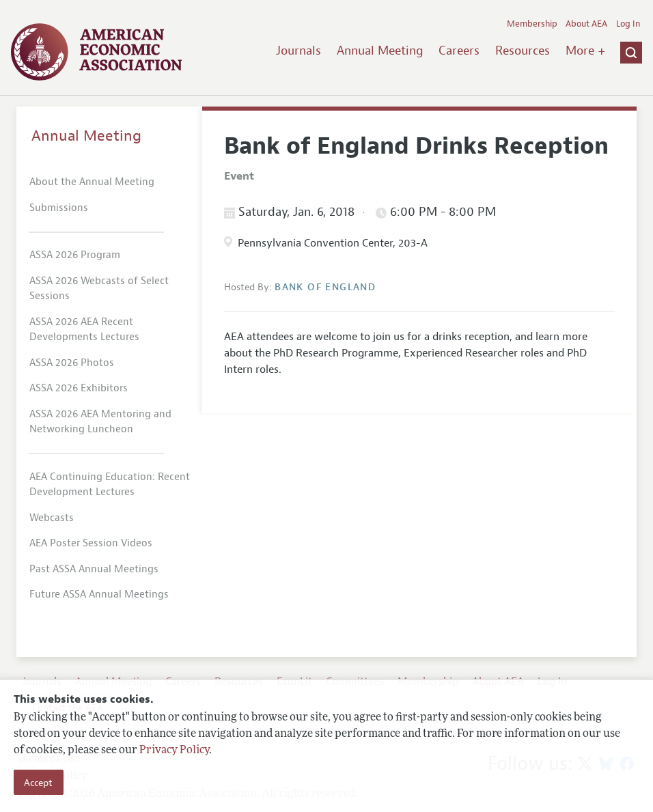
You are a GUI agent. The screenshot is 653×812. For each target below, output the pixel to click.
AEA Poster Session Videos (91, 543)
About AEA (586, 24)
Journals (298, 51)
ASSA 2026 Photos (72, 363)
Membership (532, 24)
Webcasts (52, 518)
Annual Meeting (380, 51)
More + (585, 51)
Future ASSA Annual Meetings (99, 594)
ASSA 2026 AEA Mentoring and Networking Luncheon (100, 422)
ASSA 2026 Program (75, 255)
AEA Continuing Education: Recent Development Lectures (110, 485)
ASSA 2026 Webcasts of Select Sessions (99, 289)
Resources (523, 51)
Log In (628, 24)
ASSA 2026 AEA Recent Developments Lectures (84, 330)
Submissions (59, 208)
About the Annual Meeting (92, 182)
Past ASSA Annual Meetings (94, 569)
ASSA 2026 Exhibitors (79, 388)
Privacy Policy (174, 751)
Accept (38, 783)
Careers (459, 51)
